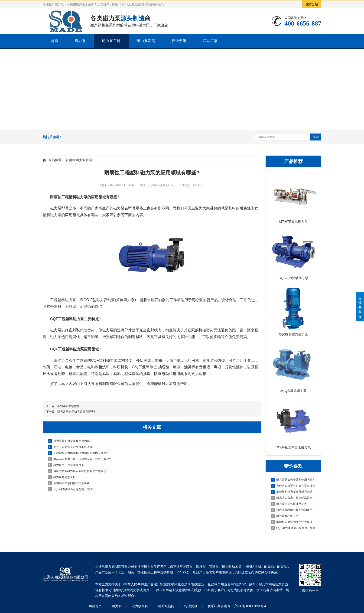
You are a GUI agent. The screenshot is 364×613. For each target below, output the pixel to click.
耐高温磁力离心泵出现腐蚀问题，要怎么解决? (294, 498)
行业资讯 (179, 41)
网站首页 (95, 606)
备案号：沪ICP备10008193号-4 (243, 606)
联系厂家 (210, 41)
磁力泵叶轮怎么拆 (285, 516)
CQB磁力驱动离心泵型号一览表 (293, 528)
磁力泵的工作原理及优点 (289, 504)
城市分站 (312, 4)
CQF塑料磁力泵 (104, 360)
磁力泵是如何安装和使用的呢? (292, 480)
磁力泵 (80, 41)
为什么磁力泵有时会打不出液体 (293, 486)
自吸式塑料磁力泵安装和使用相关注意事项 (294, 510)
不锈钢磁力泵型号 (68, 406)
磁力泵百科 (111, 41)
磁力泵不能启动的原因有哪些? (76, 412)
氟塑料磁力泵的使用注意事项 (292, 522)
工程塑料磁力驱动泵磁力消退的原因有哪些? (294, 492)
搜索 (316, 137)
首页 (55, 41)
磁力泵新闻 (146, 41)
